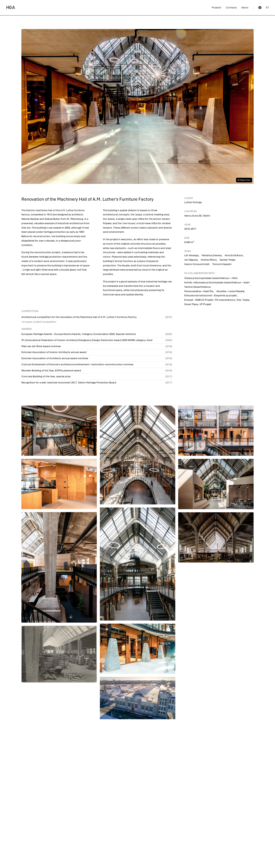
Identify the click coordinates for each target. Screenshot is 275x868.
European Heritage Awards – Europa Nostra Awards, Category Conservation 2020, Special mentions (79, 334)
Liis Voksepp (191, 255)
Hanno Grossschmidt (197, 264)
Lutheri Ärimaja (193, 202)
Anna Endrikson (234, 255)
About (245, 8)
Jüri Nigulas (191, 260)
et (267, 8)
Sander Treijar (227, 260)
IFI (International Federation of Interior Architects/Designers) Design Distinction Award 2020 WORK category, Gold (87, 340)
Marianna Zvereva (212, 255)
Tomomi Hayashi (222, 264)
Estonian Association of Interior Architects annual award (54, 352)
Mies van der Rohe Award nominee (41, 346)
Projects (217, 8)
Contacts (231, 8)
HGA (11, 8)
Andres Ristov (209, 260)
